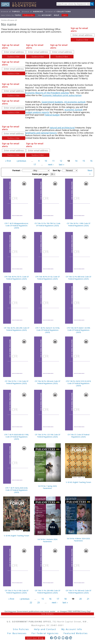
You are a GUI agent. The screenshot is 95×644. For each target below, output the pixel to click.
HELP (57, 15)
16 (91, 161)
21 (88, 599)
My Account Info (72, 629)
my (45, 15)
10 (46, 161)
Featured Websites (76, 633)
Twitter (55, 638)
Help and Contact (45, 629)
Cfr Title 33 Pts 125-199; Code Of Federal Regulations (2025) (47, 436)
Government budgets (52, 102)
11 (53, 161)
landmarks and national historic (41, 133)
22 (31, 602)
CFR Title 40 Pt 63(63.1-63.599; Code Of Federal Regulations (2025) (78, 330)
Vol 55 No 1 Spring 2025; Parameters (47, 487)
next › (51, 164)
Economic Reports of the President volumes (47, 93)
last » (61, 164)
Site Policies (21, 629)
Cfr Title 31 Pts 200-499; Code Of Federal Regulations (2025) (47, 592)
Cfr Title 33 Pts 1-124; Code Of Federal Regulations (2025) (17, 382)
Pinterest (67, 638)
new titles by (19, 15)
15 (84, 161)
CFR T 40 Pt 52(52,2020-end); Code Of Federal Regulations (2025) (17, 490)
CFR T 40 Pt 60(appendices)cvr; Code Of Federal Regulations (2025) (16, 226)
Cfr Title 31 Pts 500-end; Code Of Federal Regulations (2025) (78, 592)
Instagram (59, 638)
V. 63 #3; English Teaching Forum (78, 482)
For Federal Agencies (45, 633)
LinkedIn (71, 638)
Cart (65, 15)
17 (35, 164)
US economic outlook (75, 102)
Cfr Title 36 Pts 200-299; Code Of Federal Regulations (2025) (17, 329)
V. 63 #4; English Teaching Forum (17, 536)
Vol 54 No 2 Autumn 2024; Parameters (47, 540)
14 (76, 161)
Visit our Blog (35, 638)
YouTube (63, 638)
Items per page (40, 174)
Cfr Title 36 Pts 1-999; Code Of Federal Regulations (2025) (78, 224)
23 (38, 602)
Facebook (52, 638)
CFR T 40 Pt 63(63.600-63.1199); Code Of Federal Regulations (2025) (16, 437)
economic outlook (74, 110)
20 (80, 599)
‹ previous (21, 161)
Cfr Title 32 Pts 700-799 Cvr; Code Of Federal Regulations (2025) (47, 224)
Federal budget (52, 115)
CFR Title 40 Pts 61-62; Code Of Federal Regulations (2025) (47, 278)
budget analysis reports (37, 112)
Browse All (10, 11)
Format (17, 170)
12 (61, 161)
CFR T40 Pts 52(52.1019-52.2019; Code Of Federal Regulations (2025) (78, 383)
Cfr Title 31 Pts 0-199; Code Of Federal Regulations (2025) (17, 592)
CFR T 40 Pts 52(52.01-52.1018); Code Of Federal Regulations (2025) (47, 330)
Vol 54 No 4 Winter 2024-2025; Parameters (78, 540)
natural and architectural (62, 128)
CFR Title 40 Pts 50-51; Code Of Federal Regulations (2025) (16, 278)
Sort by (57, 170)
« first (8, 161)
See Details (47, 614)
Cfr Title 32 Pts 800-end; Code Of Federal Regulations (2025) (78, 278)
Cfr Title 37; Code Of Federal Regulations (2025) (78, 436)
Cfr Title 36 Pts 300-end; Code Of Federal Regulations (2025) (47, 382)
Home (4, 20)
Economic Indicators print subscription (62, 95)
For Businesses (17, 633)
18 (65, 599)
